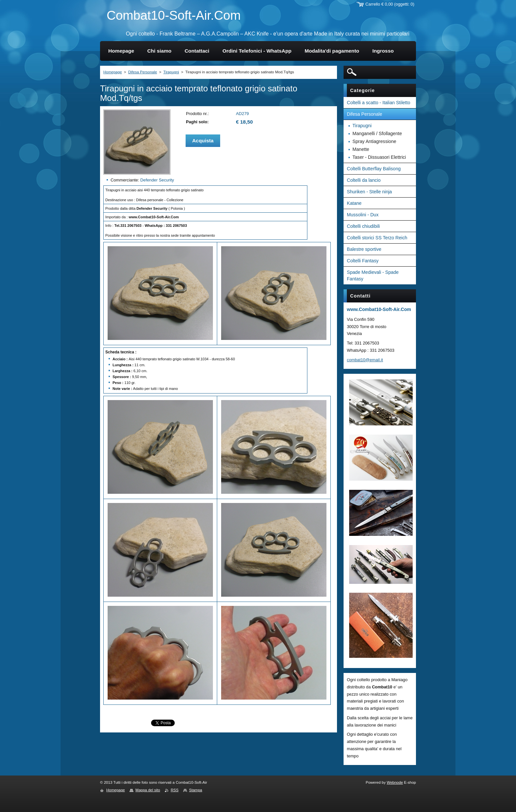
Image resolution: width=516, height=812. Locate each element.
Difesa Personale (142, 72)
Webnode (395, 782)
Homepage (113, 72)
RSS (175, 790)
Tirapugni (171, 72)
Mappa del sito (148, 790)
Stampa (196, 790)
